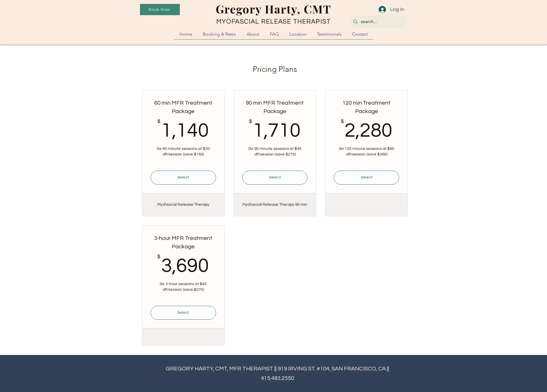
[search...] (378, 22)
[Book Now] (160, 10)
